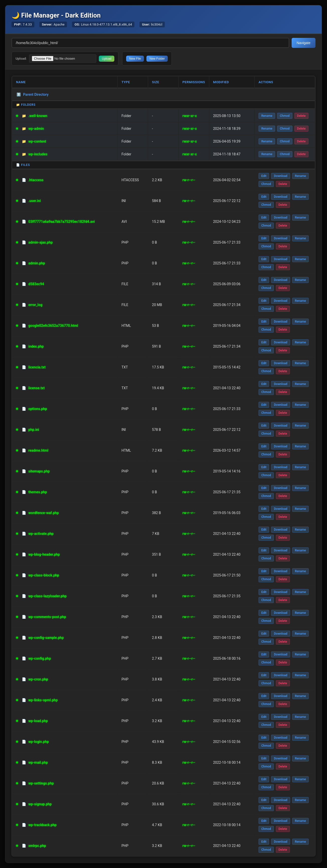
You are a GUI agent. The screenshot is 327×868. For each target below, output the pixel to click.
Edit (264, 176)
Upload (107, 59)
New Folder (157, 59)
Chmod (285, 116)
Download (280, 176)
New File (135, 59)
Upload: (21, 59)
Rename (267, 116)
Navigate (304, 43)
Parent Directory (32, 94)
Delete (301, 116)
